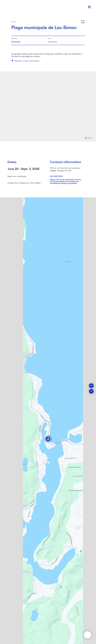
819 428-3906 (56, 176)
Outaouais (16, 42)
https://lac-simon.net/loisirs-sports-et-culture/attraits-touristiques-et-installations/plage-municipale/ (66, 181)
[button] (48, 439)
